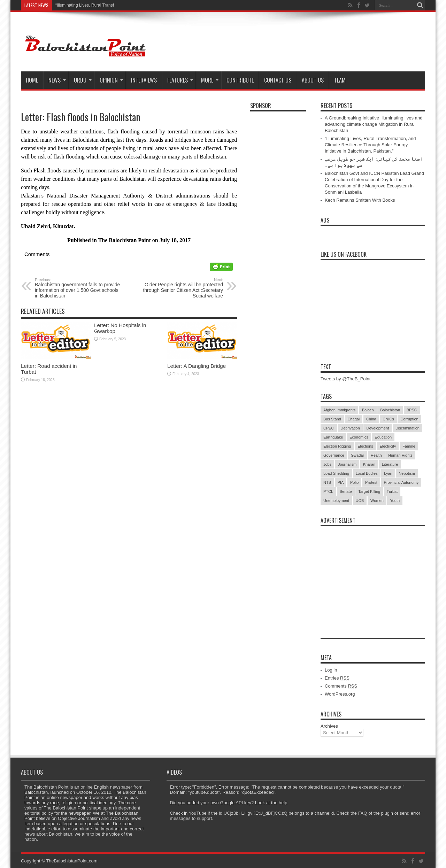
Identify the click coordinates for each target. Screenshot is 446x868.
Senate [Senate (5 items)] (346, 491)
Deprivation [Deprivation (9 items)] (350, 428)
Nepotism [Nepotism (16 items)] (407, 473)
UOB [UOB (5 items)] (360, 501)
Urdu (83, 80)
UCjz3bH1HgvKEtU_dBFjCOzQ (256, 813)
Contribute (240, 80)
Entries (337, 678)
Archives (329, 726)
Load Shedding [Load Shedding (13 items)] (336, 473)
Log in (331, 670)
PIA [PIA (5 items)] (341, 482)
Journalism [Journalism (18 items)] (347, 464)
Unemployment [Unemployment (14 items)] (336, 501)
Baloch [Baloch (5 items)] (368, 410)
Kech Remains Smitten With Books (360, 200)
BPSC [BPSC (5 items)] (412, 410)
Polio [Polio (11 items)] (354, 482)
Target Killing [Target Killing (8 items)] (369, 491)
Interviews (144, 80)
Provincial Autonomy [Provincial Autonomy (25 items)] (401, 482)
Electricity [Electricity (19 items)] (388, 446)
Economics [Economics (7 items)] (359, 437)
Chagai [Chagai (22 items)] (353, 419)
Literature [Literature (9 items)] (390, 464)
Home (32, 80)
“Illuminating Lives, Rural (78, 5)
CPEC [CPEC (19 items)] (329, 428)
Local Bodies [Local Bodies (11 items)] (367, 473)
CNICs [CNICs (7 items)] (388, 419)
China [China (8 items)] (371, 419)
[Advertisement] (373, 573)
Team (340, 80)
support (204, 818)
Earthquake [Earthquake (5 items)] (333, 437)
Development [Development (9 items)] (378, 428)
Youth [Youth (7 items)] (395, 501)
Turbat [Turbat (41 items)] (392, 491)
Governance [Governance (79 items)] (334, 455)
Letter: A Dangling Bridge (197, 366)
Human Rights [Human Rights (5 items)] (400, 455)
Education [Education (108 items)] (383, 437)
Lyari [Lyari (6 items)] (388, 473)
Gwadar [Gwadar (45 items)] (358, 455)
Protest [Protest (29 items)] (371, 482)
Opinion (111, 80)
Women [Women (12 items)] (377, 501)
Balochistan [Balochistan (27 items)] (390, 410)
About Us (313, 80)
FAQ (363, 813)
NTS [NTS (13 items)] (327, 482)
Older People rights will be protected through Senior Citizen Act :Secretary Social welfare (180, 288)
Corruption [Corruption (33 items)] (409, 419)
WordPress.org (340, 694)
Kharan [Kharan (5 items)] (369, 464)
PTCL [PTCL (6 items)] (328, 491)
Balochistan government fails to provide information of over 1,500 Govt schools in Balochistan (78, 288)
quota (396, 787)
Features (180, 80)
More (210, 80)
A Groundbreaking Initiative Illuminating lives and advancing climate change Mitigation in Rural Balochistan (374, 124)
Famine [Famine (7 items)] (409, 446)
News (57, 80)
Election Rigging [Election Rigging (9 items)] (337, 446)
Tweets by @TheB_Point (345, 379)
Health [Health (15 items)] (376, 455)
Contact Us (278, 80)
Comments (341, 686)
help (283, 803)
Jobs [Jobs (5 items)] (327, 464)
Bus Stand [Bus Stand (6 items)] (332, 419)
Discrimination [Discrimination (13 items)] (407, 428)
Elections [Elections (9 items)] (365, 446)
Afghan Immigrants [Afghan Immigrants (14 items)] (339, 410)
